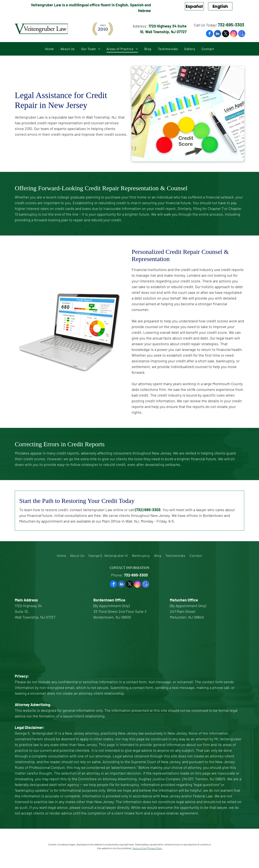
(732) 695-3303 (148, 510)
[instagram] (234, 34)
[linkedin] (218, 34)
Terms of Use (139, 848)
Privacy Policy (155, 848)
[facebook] (210, 34)
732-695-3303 (231, 25)
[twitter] (226, 34)
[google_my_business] (242, 34)
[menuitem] (50, 49)
